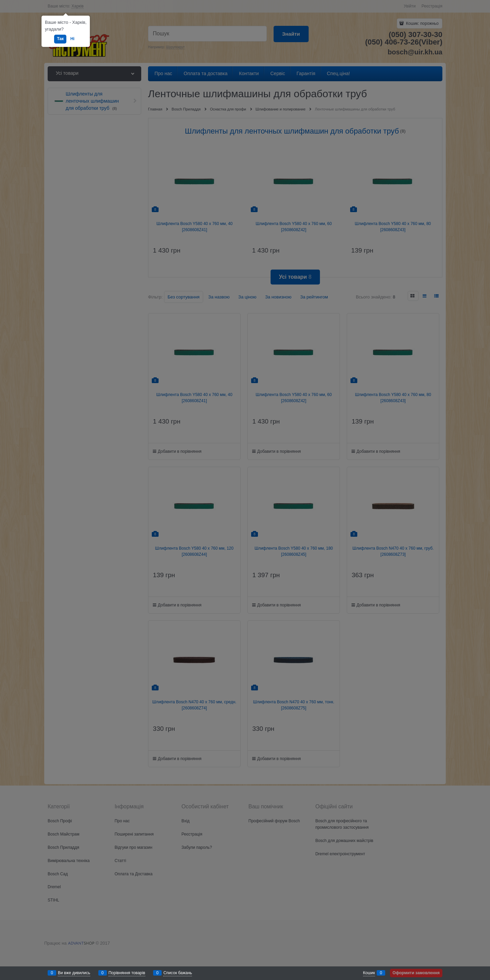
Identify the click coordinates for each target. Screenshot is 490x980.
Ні (72, 39)
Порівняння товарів (127, 973)
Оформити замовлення (416, 973)
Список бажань (178, 973)
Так (60, 39)
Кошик (369, 973)
